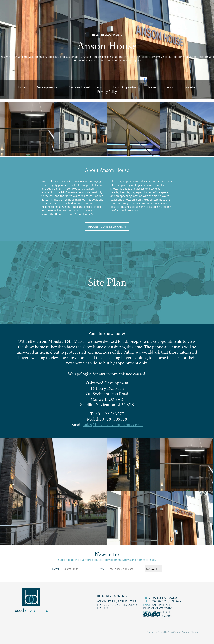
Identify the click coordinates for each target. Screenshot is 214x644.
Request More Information (107, 227)
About (171, 87)
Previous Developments (85, 87)
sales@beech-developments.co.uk (157, 607)
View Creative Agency (179, 632)
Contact (192, 87)
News (152, 87)
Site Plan (107, 282)
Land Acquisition (126, 87)
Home (21, 87)
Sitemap (195, 632)
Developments (47, 87)
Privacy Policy (107, 92)
